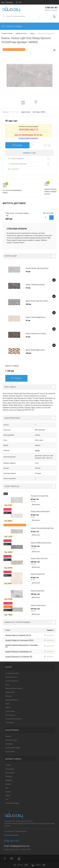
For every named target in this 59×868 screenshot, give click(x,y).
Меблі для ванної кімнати (14, 688)
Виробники (9, 780)
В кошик (16, 378)
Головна (8, 765)
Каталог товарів (11, 26)
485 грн (43, 563)
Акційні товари (10, 751)
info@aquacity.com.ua (20, 846)
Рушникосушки (10, 715)
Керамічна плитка (11, 677)
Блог (7, 799)
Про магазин (10, 769)
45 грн (43, 516)
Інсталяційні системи (12, 673)
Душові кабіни (10, 692)
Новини (8, 796)
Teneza (37, 450)
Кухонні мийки (10, 711)
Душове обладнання (12, 700)
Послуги (8, 792)
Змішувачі (9, 696)
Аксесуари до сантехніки (13, 719)
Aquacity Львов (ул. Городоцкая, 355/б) (19, 640)
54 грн (35, 531)
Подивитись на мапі (11, 835)
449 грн (35, 594)
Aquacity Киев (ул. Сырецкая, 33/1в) (18, 635)
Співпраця (9, 777)
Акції (7, 788)
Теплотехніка (10, 723)
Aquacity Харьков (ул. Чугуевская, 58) (19, 657)
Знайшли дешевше (16, 159)
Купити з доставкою (51, 218)
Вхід (3, 2)
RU (17, 2)
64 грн (43, 578)
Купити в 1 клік (29, 153)
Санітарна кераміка (12, 681)
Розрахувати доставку (17, 164)
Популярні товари (11, 740)
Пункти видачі (10, 773)
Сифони (8, 707)
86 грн (43, 500)
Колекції (8, 784)
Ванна (7, 685)
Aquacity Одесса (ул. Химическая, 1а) (19, 651)
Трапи (7, 704)
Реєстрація (9, 2)
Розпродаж (9, 744)
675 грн (43, 610)
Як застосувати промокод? (28, 138)
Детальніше (36, 505)
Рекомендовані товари (13, 748)
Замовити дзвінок (51, 10)
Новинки (8, 736)
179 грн (43, 547)
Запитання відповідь (12, 803)
